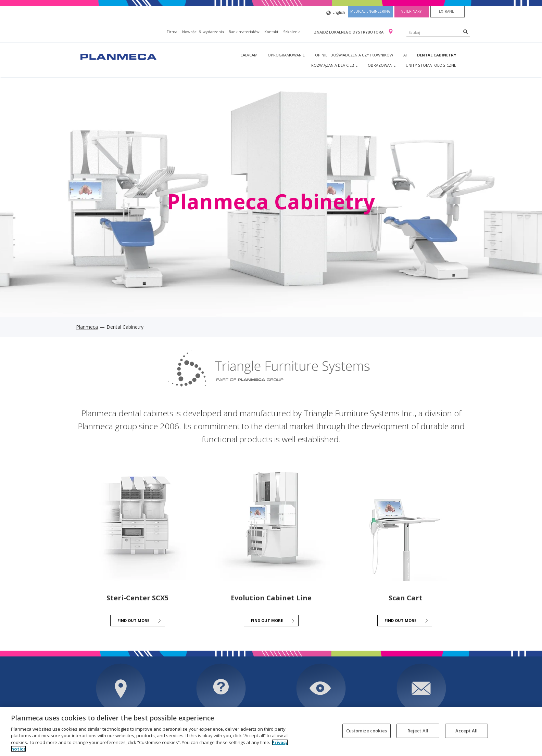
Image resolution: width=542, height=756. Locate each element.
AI (405, 55)
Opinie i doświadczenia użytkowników (354, 55)
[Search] (465, 31)
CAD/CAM (249, 55)
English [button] (336, 13)
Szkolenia (292, 32)
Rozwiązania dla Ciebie (334, 65)
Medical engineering (370, 11)
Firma (172, 32)
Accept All (467, 731)
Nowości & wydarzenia (203, 32)
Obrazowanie (382, 65)
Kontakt (271, 32)
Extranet (447, 11)
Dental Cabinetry (437, 55)
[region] (271, 732)
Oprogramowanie (286, 55)
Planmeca (87, 327)
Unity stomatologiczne (431, 65)
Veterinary (411, 11)
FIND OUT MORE (133, 620)
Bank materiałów (244, 32)
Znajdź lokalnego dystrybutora (349, 32)
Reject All (418, 731)
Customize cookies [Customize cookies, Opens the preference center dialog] (367, 731)
